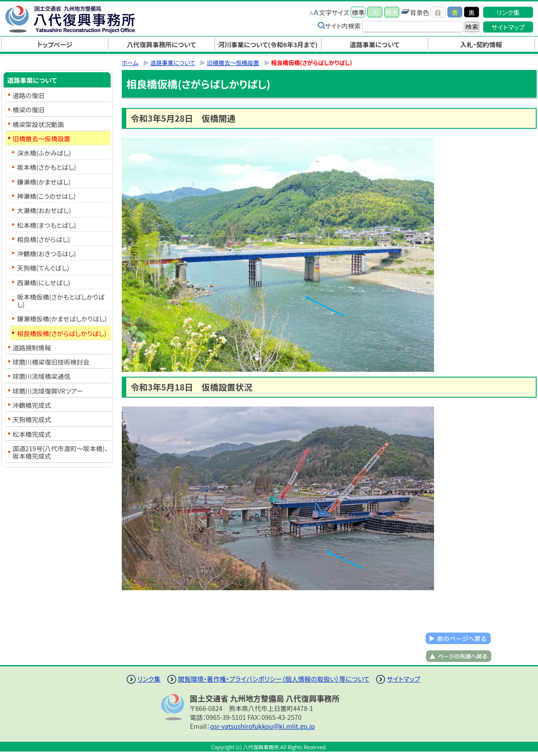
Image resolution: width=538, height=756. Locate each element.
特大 (392, 12)
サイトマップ (508, 27)
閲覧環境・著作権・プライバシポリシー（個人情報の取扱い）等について (274, 679)
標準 (358, 12)
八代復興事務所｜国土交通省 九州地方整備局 (79, 19)
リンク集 (508, 12)
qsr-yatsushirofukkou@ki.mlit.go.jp (263, 726)
